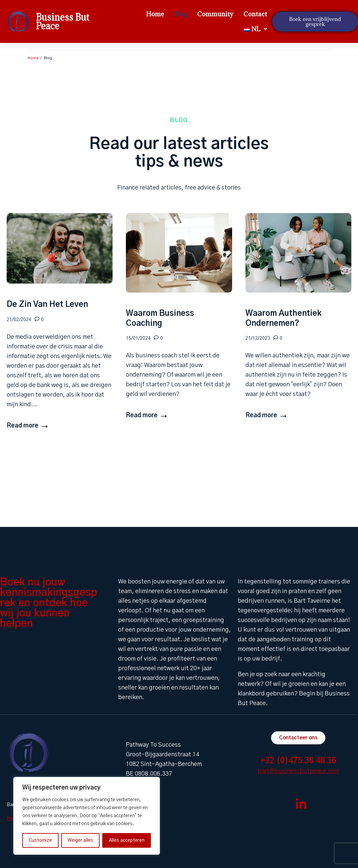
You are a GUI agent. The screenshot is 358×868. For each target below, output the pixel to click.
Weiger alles (80, 840)
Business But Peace (63, 22)
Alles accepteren (127, 840)
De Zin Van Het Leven (47, 305)
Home (33, 58)
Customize (40, 840)
